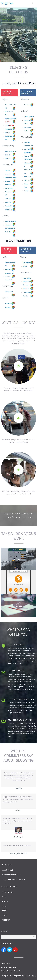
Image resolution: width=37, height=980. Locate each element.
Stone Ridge (8, 303)
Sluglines (7, 3)
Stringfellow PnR (9, 273)
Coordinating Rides (17, 671)
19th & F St (26, 289)
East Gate (8, 307)
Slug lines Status (16, 645)
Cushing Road (9, 292)
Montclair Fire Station (11, 178)
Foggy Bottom (27, 278)
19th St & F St (27, 177)
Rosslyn (26, 131)
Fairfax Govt (8, 270)
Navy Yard (26, 191)
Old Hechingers (9, 188)
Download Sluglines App (12, 20)
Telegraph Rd (9, 210)
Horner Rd (8, 174)
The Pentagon (28, 127)
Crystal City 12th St (29, 117)
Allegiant (16, 976)
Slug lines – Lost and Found (21, 699)
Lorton (7, 125)
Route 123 (8, 199)
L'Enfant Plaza (27, 292)
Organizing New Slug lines (20, 720)
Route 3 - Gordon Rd (11, 151)
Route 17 (7, 155)
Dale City (7, 170)
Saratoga (7, 133)
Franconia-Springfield (11, 119)
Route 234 (8, 202)
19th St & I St (27, 180)
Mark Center (27, 105)
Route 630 (8, 232)
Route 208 (8, 159)
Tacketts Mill (8, 206)
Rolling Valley (9, 129)
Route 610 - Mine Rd (10, 221)
